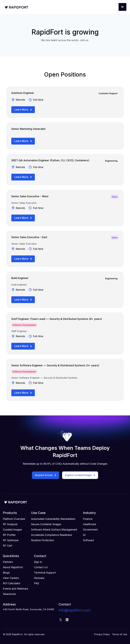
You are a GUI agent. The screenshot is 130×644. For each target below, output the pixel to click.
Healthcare (90, 524)
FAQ (36, 583)
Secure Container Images (46, 524)
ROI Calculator (12, 583)
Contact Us (41, 567)
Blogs (6, 573)
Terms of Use (120, 634)
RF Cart (7, 546)
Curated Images (12, 530)
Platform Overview (14, 519)
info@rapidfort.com (75, 610)
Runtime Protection (43, 540)
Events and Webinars (16, 589)
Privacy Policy (102, 634)
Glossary (39, 578)
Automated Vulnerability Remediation (53, 519)
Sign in (38, 562)
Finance (88, 519)
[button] (122, 7)
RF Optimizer (11, 540)
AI (84, 535)
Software (88, 540)
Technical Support (45, 573)
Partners (8, 562)
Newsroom (10, 594)
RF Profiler (9, 535)
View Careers (11, 578)
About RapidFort (13, 567)
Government (90, 530)
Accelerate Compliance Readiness (52, 535)
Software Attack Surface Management (54, 530)
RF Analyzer (10, 524)
